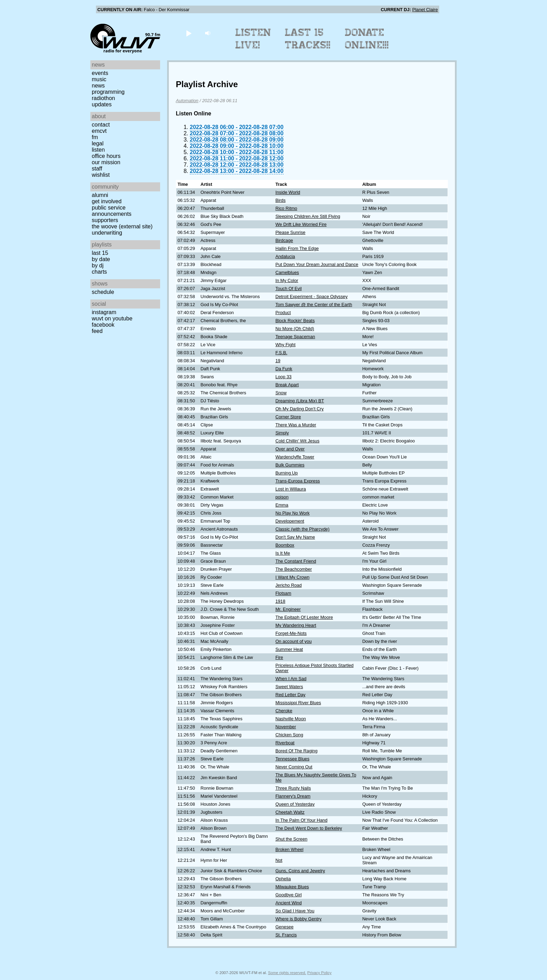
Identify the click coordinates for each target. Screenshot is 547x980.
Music (99, 79)
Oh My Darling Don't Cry (299, 409)
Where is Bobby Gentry (298, 919)
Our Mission (106, 162)
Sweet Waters (289, 687)
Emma (282, 505)
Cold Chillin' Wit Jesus (297, 441)
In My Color (287, 280)
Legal (98, 143)
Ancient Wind (288, 903)
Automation (187, 101)
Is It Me (283, 553)
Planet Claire (425, 10)
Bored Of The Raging (296, 751)
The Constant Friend (296, 561)
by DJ (98, 265)
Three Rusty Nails (293, 788)
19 (278, 361)
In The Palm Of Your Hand (301, 820)
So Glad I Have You (295, 911)
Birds (280, 200)
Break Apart (287, 385)
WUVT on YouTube (112, 318)
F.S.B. (281, 353)
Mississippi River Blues (298, 703)
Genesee (284, 927)
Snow (281, 393)
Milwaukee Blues (292, 887)
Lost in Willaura (290, 489)
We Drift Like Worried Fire (301, 224)
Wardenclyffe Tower (295, 457)
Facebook (103, 325)
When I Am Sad (291, 679)
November (286, 727)
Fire (279, 657)
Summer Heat (289, 649)
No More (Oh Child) (295, 329)
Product (283, 313)
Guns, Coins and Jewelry (300, 871)
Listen (98, 150)
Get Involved (107, 201)
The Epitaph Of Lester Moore (304, 617)
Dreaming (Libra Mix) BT (299, 401)
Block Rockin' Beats (295, 321)
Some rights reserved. (287, 973)
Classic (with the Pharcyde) (302, 529)
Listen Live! (253, 39)
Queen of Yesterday (295, 804)
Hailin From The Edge (297, 248)
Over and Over (290, 449)
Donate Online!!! (367, 39)
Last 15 (100, 253)
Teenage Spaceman (295, 337)
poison (282, 497)
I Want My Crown (292, 577)
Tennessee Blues (292, 759)
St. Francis (286, 935)
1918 (280, 601)
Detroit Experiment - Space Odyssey (311, 297)
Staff (97, 169)
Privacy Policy (320, 973)
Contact (101, 125)
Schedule (103, 292)
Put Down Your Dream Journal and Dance (317, 264)
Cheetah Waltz (290, 812)
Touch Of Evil (288, 288)
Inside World (288, 192)
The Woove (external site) (122, 226)
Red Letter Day (290, 695)
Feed (97, 331)
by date (101, 259)
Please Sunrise (290, 232)
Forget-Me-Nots (291, 633)
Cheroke (284, 711)
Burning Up (286, 473)
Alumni (100, 195)
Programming (108, 92)
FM (95, 137)
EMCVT (99, 131)
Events (100, 73)
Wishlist (101, 175)
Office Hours (106, 156)
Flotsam (283, 593)
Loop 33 (283, 377)
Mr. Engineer (288, 609)
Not (279, 860)
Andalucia (285, 256)
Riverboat (285, 743)
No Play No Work (292, 513)
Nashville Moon (291, 719)
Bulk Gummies (290, 465)
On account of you (293, 641)
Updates (102, 104)
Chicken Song (289, 735)
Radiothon (103, 98)
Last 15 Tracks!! (308, 39)
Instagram (104, 312)
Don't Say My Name (295, 537)
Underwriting (107, 233)
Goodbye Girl (288, 895)
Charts (99, 272)
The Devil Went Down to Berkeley (309, 828)
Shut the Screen (291, 839)
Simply (282, 433)
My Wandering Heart (296, 625)
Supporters (105, 220)
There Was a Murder (296, 425)
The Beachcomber (294, 569)
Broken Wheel (289, 849)
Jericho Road (288, 585)
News (98, 86)
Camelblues (287, 272)
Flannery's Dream (293, 796)
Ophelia (283, 879)
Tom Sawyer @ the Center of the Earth (314, 305)
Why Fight (285, 345)
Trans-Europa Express (298, 481)
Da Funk (284, 369)
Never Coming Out (294, 767)
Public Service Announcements (112, 211)
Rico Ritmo (286, 208)
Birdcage (284, 240)
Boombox (285, 545)
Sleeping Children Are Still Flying (308, 216)
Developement (290, 521)
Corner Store (288, 417)
